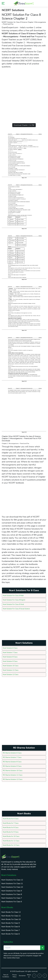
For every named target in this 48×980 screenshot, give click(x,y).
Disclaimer (22, 976)
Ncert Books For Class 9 (10, 923)
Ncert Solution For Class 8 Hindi (13, 604)
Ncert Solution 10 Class (11, 666)
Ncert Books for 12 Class (11, 845)
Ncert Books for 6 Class (11, 819)
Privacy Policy (15, 976)
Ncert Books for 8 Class (11, 828)
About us (29, 976)
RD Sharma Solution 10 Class (13, 771)
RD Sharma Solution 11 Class (13, 775)
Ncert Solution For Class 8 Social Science (16, 609)
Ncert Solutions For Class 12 (12, 880)
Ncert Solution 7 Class (10, 653)
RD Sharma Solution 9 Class (12, 766)
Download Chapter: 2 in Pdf (24, 125)
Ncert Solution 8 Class (10, 657)
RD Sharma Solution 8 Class (12, 762)
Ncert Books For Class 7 (10, 930)
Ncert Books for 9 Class (11, 832)
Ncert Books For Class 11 (11, 916)
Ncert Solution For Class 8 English (14, 600)
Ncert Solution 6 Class (10, 648)
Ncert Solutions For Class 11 (12, 884)
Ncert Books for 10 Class (11, 836)
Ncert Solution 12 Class (11, 675)
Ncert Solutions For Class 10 (12, 887)
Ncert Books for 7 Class (11, 823)
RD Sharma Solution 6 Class (12, 753)
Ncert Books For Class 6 (10, 934)
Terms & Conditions (6, 976)
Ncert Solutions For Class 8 (12, 894)
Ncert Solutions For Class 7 (12, 898)
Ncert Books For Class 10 (11, 919)
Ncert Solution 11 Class (11, 670)
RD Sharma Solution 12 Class (13, 779)
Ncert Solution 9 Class (10, 661)
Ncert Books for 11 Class (11, 841)
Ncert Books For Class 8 (10, 927)
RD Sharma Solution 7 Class (12, 757)
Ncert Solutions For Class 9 (12, 891)
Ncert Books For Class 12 (11, 912)
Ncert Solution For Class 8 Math (13, 596)
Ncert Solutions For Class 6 (12, 902)
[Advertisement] (24, 94)
